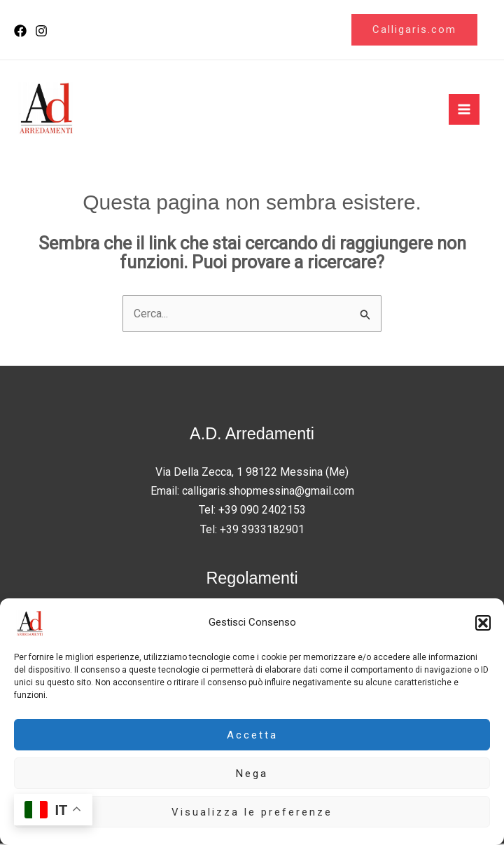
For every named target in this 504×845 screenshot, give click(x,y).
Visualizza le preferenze (252, 812)
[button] (483, 623)
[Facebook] (20, 32)
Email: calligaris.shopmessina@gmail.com (252, 492)
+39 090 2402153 (262, 511)
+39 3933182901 (262, 530)
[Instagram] (41, 32)
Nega (252, 774)
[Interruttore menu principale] (464, 110)
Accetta (252, 735)
